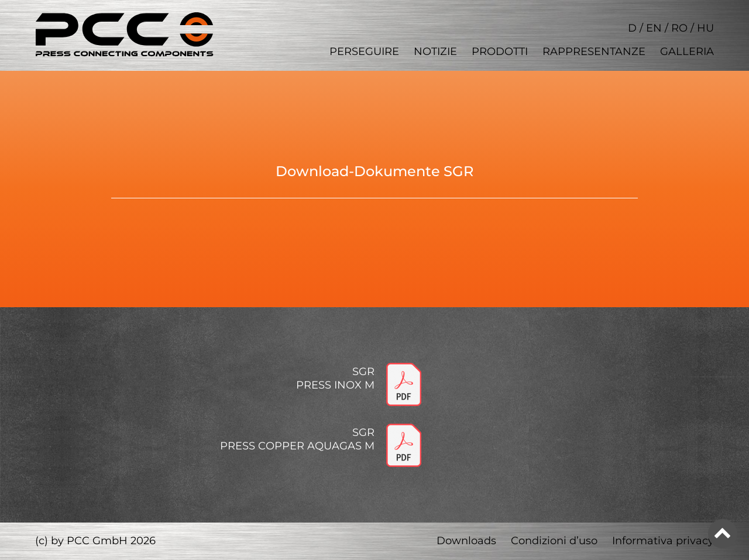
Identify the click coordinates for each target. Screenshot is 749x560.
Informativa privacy (663, 541)
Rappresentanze (594, 51)
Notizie (435, 51)
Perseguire (364, 51)
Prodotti (500, 51)
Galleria (687, 51)
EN (654, 28)
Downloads (466, 541)
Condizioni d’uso (554, 541)
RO (679, 28)
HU (705, 28)
